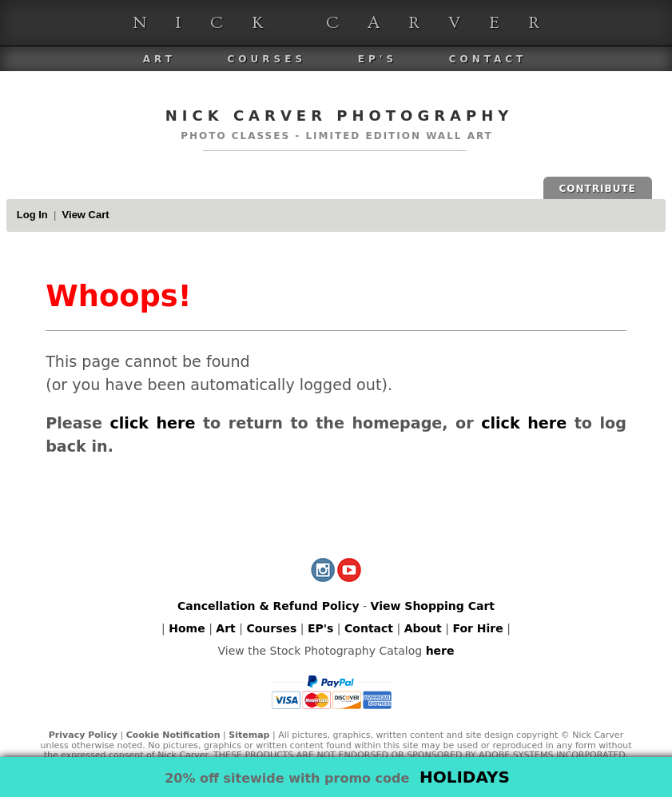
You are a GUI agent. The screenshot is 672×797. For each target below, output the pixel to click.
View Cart (86, 215)
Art (159, 59)
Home (187, 628)
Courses (267, 59)
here (440, 651)
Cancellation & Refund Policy (268, 606)
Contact (488, 59)
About (423, 628)
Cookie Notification (173, 735)
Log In (32, 215)
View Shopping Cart (433, 606)
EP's (378, 59)
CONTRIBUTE (598, 189)
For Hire (477, 628)
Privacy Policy (83, 735)
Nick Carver (350, 23)
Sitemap (249, 735)
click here (152, 423)
